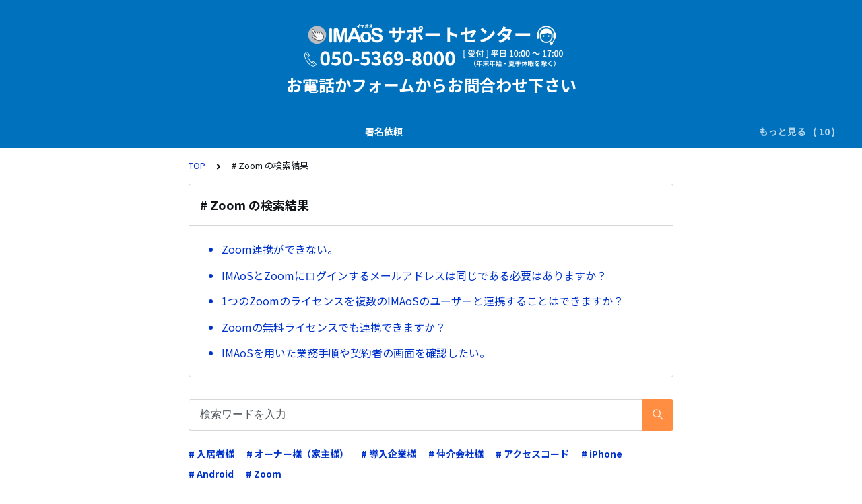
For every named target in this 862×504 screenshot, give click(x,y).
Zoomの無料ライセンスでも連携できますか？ (334, 327)
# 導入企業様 (389, 454)
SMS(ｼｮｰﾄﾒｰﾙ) (202, 131)
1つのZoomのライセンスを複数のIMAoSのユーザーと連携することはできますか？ (423, 301)
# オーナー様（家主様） (298, 454)
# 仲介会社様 (456, 454)
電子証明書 (463, 131)
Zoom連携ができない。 (280, 249)
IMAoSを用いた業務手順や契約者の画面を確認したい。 (356, 353)
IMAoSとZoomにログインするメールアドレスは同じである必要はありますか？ (417, 275)
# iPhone (602, 454)
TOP (197, 165)
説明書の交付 (125, 131)
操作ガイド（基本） (690, 131)
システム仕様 (534, 131)
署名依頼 (59, 131)
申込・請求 (605, 131)
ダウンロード (336, 131)
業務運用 (402, 131)
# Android (211, 474)
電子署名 (270, 131)
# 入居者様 (211, 454)
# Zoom (264, 474)
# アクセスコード (532, 454)
